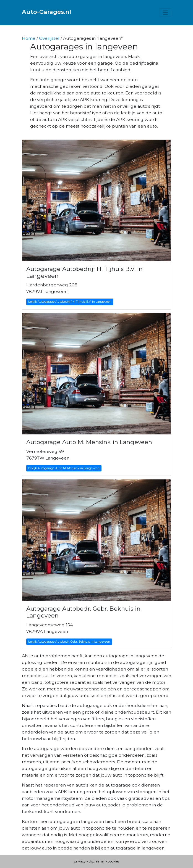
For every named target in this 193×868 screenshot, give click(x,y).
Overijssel (49, 38)
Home (29, 38)
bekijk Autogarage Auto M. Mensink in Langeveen (64, 468)
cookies (114, 861)
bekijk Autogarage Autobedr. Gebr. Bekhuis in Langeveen (69, 642)
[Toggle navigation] (165, 13)
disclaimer (97, 861)
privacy (80, 861)
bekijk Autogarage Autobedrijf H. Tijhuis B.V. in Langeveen (70, 302)
